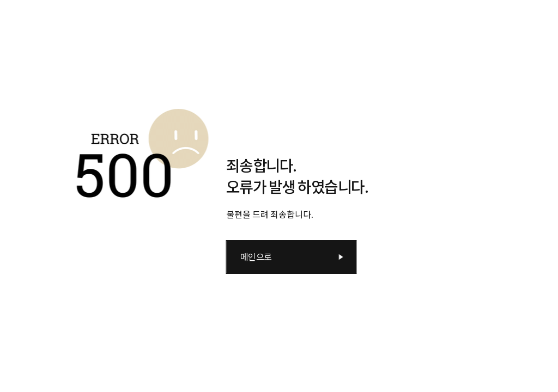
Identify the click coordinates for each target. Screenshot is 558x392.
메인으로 (256, 257)
